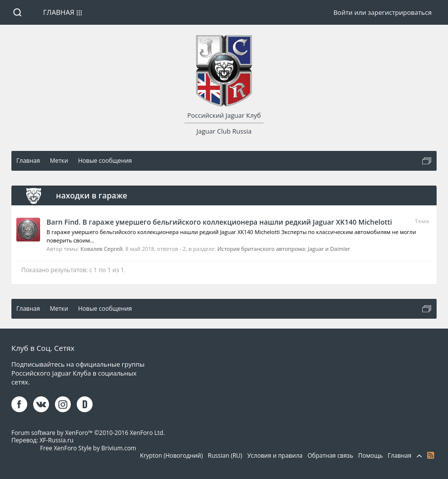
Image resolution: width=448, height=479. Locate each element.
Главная (59, 12)
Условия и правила (275, 455)
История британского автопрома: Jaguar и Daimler (284, 249)
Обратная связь (330, 455)
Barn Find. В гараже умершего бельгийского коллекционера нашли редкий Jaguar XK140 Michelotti (219, 222)
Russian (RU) (225, 455)
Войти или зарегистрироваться (382, 12)
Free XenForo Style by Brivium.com (88, 448)
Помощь (371, 455)
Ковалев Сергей (101, 249)
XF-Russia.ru (56, 440)
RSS (431, 455)
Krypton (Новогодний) (172, 455)
